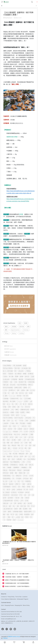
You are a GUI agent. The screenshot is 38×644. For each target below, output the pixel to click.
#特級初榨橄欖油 (7, 365)
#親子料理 (31, 437)
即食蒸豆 (14, 487)
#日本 (21, 437)
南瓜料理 (16, 456)
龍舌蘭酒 (25, 509)
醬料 (31, 478)
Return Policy (26, 605)
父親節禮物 (6, 423)
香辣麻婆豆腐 (6, 495)
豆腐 (29, 495)
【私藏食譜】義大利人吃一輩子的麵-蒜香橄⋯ (16, 574)
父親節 (26, 421)
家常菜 (21, 495)
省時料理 (27, 376)
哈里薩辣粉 (6, 382)
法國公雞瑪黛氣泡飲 (8, 509)
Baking (14, 333)
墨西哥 (5, 498)
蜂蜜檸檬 (9, 520)
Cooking (21, 333)
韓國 (19, 445)
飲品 (25, 459)
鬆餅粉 (5, 374)
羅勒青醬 (21, 379)
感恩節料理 (6, 412)
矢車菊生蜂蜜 (6, 415)
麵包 (4, 440)
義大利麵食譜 (18, 374)
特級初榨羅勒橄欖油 (15, 462)
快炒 (4, 489)
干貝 (4, 520)
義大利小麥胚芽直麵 (8, 371)
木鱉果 (24, 484)
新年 (31, 517)
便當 (11, 382)
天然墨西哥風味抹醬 (8, 500)
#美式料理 (27, 407)
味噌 (26, 465)
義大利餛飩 (13, 401)
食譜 (20, 323)
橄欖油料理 (19, 476)
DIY (34, 511)
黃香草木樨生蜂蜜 (19, 418)
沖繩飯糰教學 (16, 467)
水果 (11, 503)
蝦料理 (8, 489)
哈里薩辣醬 (6, 465)
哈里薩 (17, 412)
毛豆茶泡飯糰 (27, 398)
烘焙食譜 (14, 326)
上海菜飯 (18, 517)
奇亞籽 (14, 520)
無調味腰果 (19, 459)
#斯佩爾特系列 (12, 390)
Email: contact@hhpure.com (9, 619)
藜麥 (15, 371)
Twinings (23, 415)
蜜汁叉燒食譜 (6, 492)
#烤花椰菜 (5, 437)
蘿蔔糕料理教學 (28, 511)
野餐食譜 (19, 470)
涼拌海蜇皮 (19, 478)
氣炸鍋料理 (14, 492)
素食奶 (13, 459)
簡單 (27, 454)
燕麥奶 (14, 426)
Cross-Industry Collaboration (9, 599)
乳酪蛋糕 (29, 423)
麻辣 (25, 495)
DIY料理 (5, 390)
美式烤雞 (15, 454)
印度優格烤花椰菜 (14, 398)
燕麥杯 (5, 429)
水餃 (28, 473)
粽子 (29, 387)
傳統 (30, 445)
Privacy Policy (11, 597)
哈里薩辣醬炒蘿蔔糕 (18, 511)
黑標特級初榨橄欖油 (8, 368)
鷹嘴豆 (17, 409)
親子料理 (22, 326)
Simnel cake (12, 396)
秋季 (33, 456)
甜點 (9, 445)
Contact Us (4, 597)
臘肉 (23, 517)
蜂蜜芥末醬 (23, 506)
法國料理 (29, 484)
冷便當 (15, 382)
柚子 (16, 421)
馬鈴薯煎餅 (31, 374)
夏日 (14, 506)
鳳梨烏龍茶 (6, 401)
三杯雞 (23, 462)
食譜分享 (26, 429)
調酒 (20, 509)
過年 (26, 445)
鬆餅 (4, 404)
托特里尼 (26, 401)
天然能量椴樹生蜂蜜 (29, 379)
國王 (28, 440)
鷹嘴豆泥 (30, 385)
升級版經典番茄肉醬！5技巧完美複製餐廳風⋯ (16, 583)
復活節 (31, 393)
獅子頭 (12, 514)
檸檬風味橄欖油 (7, 476)
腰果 (9, 459)
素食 (10, 426)
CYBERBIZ (5, 638)
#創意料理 (24, 426)
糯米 (13, 517)
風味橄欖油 (27, 514)
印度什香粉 (25, 396)
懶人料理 (5, 481)
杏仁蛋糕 (5, 396)
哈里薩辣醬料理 (14, 465)
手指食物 (5, 376)
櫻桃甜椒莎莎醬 (22, 382)
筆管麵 (16, 376)
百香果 (5, 511)
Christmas (26, 330)
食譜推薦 (20, 429)
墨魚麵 (21, 376)
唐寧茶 (18, 415)
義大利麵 (11, 376)
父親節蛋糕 (32, 421)
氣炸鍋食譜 (21, 492)
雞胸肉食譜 (6, 462)
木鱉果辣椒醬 (26, 470)
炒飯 (33, 495)
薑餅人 (7, 326)
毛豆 (12, 421)
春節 (30, 443)
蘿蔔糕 (9, 511)
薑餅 (6, 330)
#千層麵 (31, 434)
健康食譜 (32, 429)
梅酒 (13, 393)
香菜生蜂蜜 (13, 385)
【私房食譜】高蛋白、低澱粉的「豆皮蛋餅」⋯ (16, 577)
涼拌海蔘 (31, 476)
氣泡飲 (27, 500)
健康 (4, 456)
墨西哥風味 (11, 498)
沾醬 (31, 454)
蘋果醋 (25, 365)
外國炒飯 (17, 498)
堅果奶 (5, 459)
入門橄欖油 (28, 371)
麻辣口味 (31, 465)
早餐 (15, 429)
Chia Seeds (20, 520)
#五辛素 (26, 432)
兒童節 (19, 440)
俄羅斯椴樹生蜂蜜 (25, 409)
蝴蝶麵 (25, 374)
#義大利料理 (17, 434)
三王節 (24, 440)
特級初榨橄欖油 (31, 459)
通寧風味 (20, 503)
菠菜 (26, 393)
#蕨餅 (16, 437)
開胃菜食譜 (6, 473)
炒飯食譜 (27, 498)
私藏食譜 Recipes (9, 352)
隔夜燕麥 (10, 429)
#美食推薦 (15, 432)
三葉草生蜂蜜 (28, 418)
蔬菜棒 (21, 456)
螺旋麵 (25, 387)
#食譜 (8, 421)
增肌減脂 (21, 465)
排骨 (4, 517)
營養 (4, 421)
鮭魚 (17, 514)
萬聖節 (28, 412)
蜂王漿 (31, 489)
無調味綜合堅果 (18, 387)
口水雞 (11, 481)
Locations (25, 597)
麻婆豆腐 (27, 492)
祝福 (4, 443)
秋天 (30, 456)
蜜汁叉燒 (26, 489)
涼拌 (13, 478)
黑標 (28, 506)
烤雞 (10, 454)
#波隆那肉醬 (24, 434)
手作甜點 (12, 423)
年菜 (13, 476)
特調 (15, 503)
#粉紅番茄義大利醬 (26, 368)
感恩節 (32, 409)
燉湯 (19, 487)
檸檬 (30, 509)
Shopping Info (18, 605)
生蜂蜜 (13, 489)
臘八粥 (25, 404)
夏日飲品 (16, 500)
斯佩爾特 (23, 412)
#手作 (21, 432)
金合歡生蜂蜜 (6, 379)
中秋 (34, 418)
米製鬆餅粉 (11, 374)
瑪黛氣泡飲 (6, 503)
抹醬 (22, 498)
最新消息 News (9, 346)
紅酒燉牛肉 (18, 484)
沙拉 (15, 481)
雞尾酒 (16, 509)
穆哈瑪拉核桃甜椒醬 (8, 387)
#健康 (9, 407)
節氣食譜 (19, 396)
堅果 (17, 404)
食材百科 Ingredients (10, 349)
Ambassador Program (23, 599)
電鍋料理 (30, 404)
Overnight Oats (7, 432)
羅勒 (16, 473)
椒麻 (4, 467)
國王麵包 (14, 440)
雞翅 (4, 514)
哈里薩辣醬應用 (7, 487)
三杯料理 (28, 462)
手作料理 (21, 421)
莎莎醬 (5, 393)
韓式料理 (21, 393)
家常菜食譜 (26, 478)
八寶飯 (8, 517)
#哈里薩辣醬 (14, 379)
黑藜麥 (27, 517)
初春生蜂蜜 (21, 371)
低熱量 (5, 407)
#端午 (25, 437)
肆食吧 (13, 415)
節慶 (8, 443)
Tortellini (20, 401)
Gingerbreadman (15, 330)
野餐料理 (5, 470)
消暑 (18, 506)
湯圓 (18, 407)
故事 (12, 443)
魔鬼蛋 (12, 473)
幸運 (32, 440)
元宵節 (26, 443)
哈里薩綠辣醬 (31, 382)
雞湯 (32, 514)
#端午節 (11, 437)
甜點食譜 (14, 445)
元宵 (21, 443)
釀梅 (28, 390)
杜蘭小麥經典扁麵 (17, 365)
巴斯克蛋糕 (22, 423)
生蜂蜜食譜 (19, 489)
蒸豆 (23, 481)
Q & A (2, 605)
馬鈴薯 (21, 514)
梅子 (9, 393)
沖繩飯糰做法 (24, 467)
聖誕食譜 (11, 484)
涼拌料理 (25, 476)
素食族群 (5, 426)
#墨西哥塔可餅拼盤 (8, 434)
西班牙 (8, 440)
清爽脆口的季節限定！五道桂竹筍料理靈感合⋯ (16, 586)
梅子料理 (32, 390)
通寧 (25, 503)
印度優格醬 (6, 398)
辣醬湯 (24, 487)
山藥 (31, 401)
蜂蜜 (8, 514)
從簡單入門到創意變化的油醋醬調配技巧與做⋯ (16, 580)
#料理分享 (32, 432)
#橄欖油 (23, 390)
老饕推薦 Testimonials (10, 355)
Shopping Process (9, 605)
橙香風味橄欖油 (7, 478)
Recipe (7, 333)
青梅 (17, 393)
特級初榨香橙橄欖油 (22, 385)
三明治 (12, 409)
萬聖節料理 (9, 456)
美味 (26, 456)
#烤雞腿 (12, 412)
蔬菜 (19, 481)
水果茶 (22, 500)
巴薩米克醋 (17, 368)
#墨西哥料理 (6, 409)
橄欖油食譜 (21, 454)
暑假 (10, 506)
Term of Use (18, 597)
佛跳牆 (14, 407)
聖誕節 (26, 323)
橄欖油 (5, 445)
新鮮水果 (5, 506)
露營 (18, 390)
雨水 (21, 398)
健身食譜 (17, 443)
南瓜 (13, 404)
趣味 (28, 326)
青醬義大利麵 (22, 473)
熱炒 (33, 487)
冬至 (22, 407)
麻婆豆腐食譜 (14, 495)
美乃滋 (33, 506)
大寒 (20, 404)
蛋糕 (17, 423)
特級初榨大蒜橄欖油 (8, 418)
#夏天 (29, 426)
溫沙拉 (8, 404)
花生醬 (32, 376)
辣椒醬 (28, 487)
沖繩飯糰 (9, 467)
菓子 (23, 445)
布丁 (19, 426)
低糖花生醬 (6, 385)
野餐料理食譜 (12, 470)
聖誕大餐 (5, 484)
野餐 (30, 467)
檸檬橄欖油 (28, 481)
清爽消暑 (30, 503)
